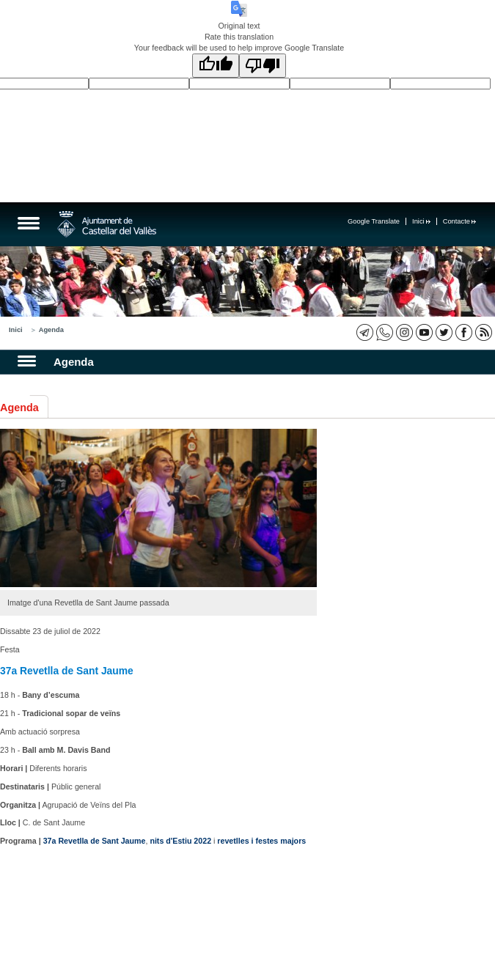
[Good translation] (216, 66)
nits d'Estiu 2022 (180, 841)
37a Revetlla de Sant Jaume (95, 841)
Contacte (459, 221)
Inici (421, 221)
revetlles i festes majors (261, 841)
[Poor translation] (263, 66)
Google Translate (374, 221)
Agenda (51, 330)
